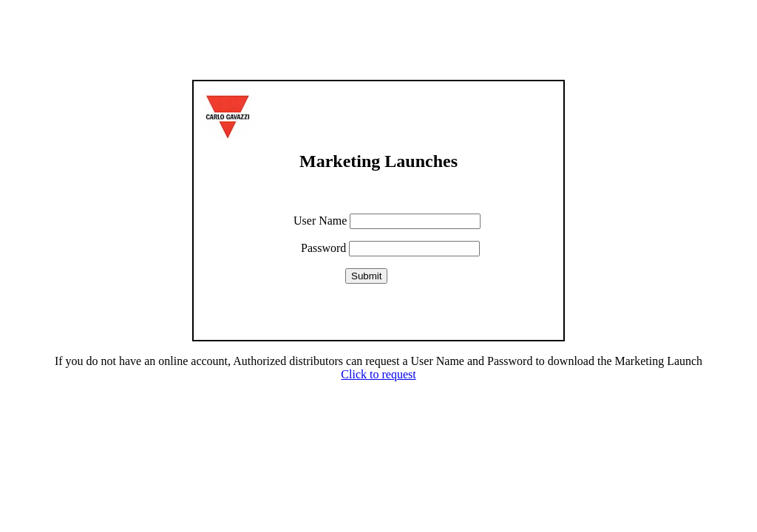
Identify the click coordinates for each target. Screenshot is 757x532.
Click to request (378, 374)
